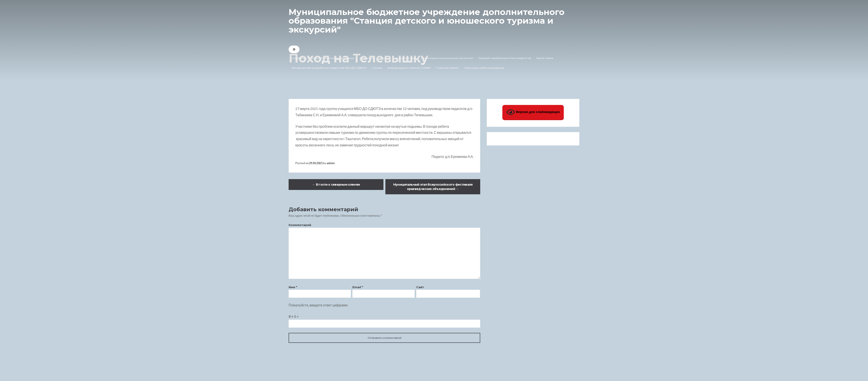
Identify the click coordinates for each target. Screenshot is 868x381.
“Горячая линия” (447, 68)
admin (331, 163)
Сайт (420, 287)
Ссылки (385, 58)
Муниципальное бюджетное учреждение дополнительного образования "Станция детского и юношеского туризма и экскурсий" (431, 20)
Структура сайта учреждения (484, 68)
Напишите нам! (406, 58)
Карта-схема (545, 58)
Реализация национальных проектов (447, 58)
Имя (293, 287)
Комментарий (300, 225)
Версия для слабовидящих (533, 112)
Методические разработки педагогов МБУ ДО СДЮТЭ (329, 68)
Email (358, 287)
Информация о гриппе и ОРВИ (409, 68)
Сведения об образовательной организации (323, 58)
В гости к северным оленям (336, 185)
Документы (367, 58)
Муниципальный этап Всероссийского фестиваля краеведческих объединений (433, 187)
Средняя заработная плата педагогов (505, 58)
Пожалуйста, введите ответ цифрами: (318, 305)
